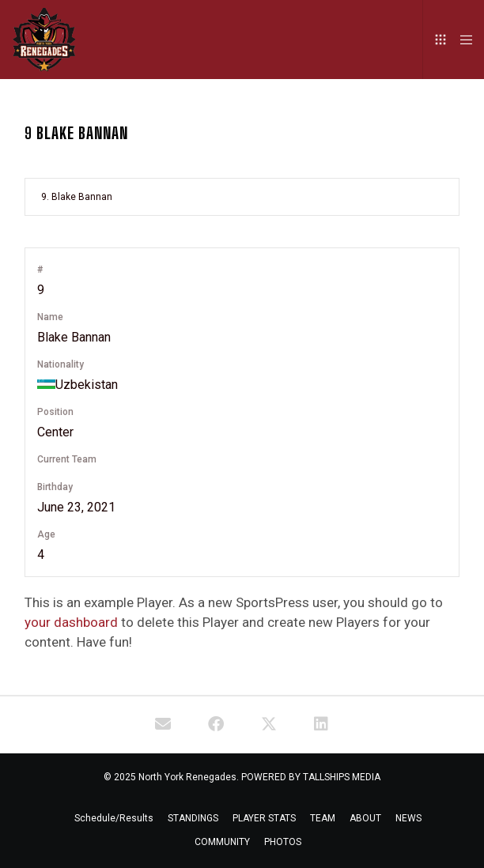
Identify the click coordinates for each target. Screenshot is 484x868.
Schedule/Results (114, 818)
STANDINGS (193, 818)
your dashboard (71, 622)
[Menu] (461, 40)
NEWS (408, 818)
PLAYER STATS (264, 818)
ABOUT (365, 818)
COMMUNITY (222, 842)
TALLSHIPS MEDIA (342, 777)
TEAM (323, 818)
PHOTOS (283, 842)
